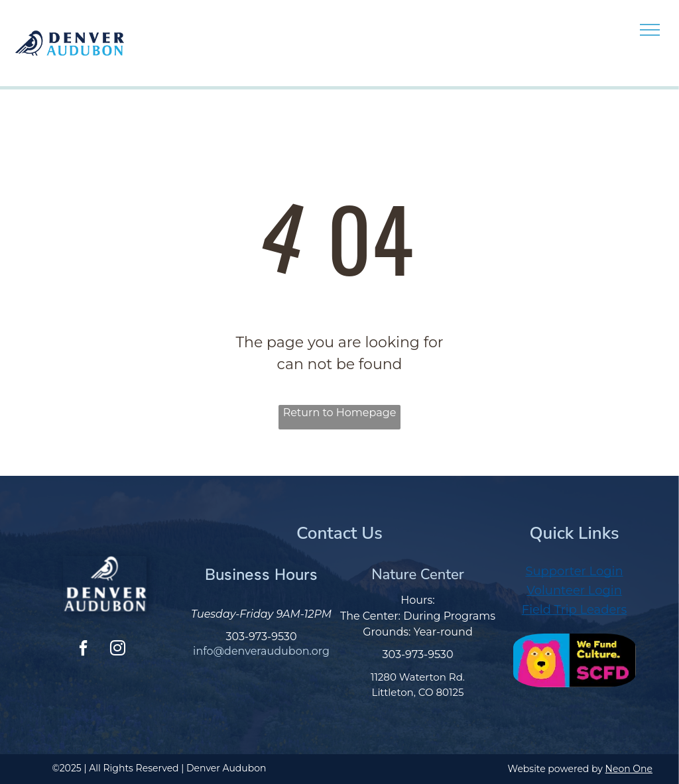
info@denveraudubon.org (261, 651)
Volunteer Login (574, 590)
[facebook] (84, 650)
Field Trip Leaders (575, 610)
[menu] (650, 30)
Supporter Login (574, 571)
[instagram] (117, 650)
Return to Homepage (340, 413)
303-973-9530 (262, 637)
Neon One (629, 769)
